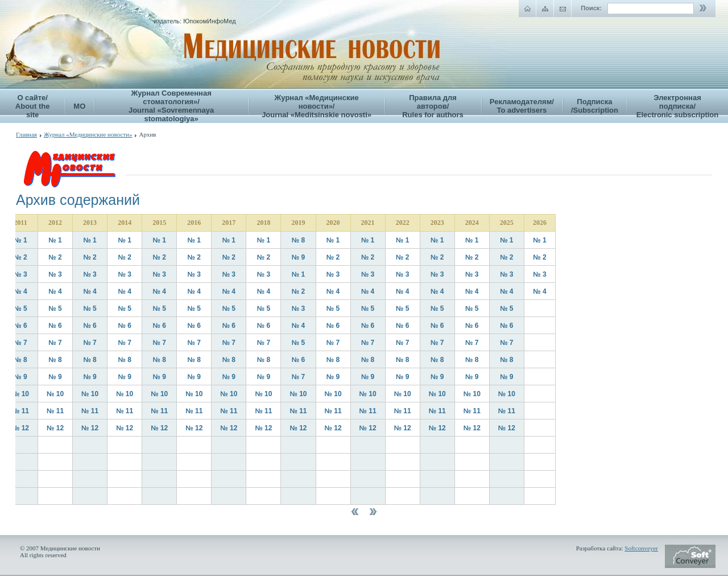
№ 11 (20, 411)
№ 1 (20, 240)
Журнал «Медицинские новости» (88, 134)
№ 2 (20, 257)
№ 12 (20, 428)
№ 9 (298, 257)
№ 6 (20, 326)
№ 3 (20, 274)
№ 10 (20, 394)
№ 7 (20, 343)
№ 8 (298, 240)
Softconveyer (641, 548)
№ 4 (20, 291)
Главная (26, 134)
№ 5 (20, 308)
